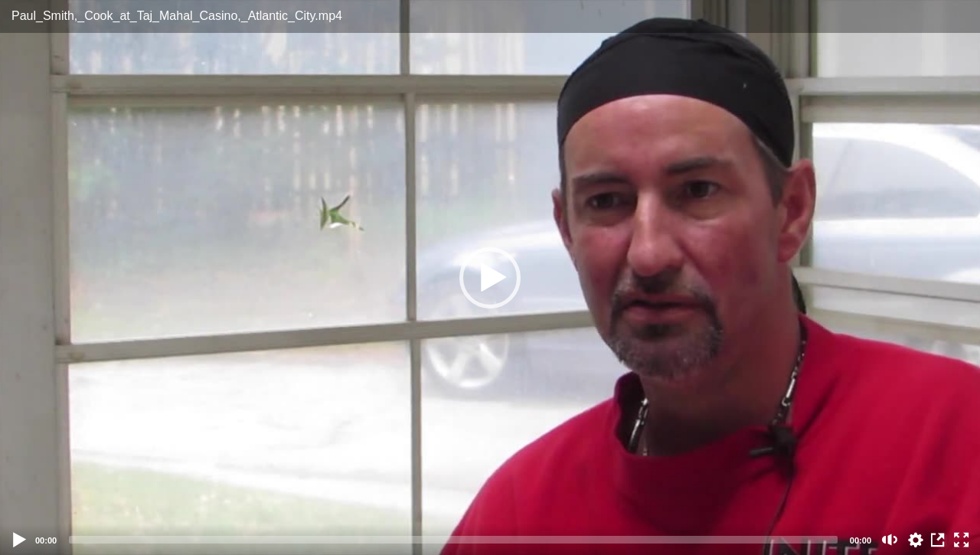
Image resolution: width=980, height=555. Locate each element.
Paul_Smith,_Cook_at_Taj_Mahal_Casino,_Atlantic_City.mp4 (177, 16)
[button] (490, 278)
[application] (490, 277)
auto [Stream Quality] (916, 540)
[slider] (453, 540)
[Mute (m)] (890, 540)
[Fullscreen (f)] (962, 540)
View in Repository (939, 540)
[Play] (20, 540)
